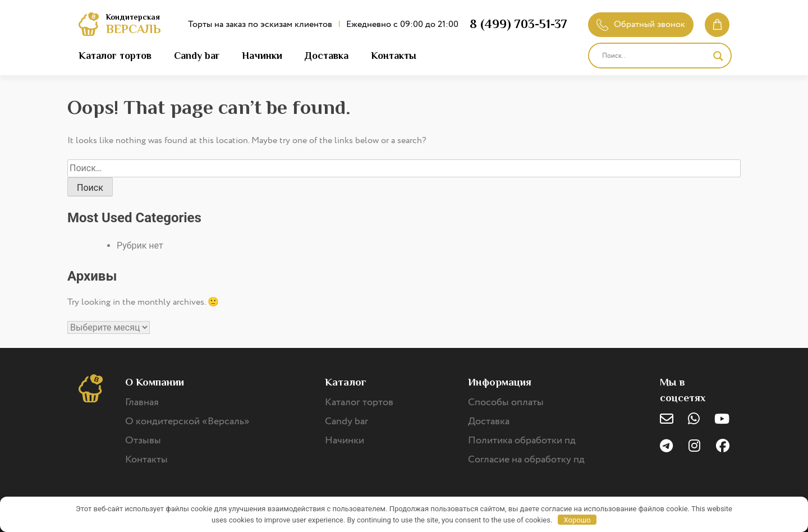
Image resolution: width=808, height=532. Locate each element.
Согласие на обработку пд (526, 460)
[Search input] (655, 56)
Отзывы (143, 441)
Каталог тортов (115, 56)
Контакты (394, 56)
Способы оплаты (506, 402)
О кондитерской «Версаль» (187, 421)
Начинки (262, 56)
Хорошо (577, 520)
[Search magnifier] (718, 56)
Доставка (327, 56)
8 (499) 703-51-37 (518, 24)
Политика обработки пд (522, 441)
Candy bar (197, 56)
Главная (142, 402)
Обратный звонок (641, 24)
